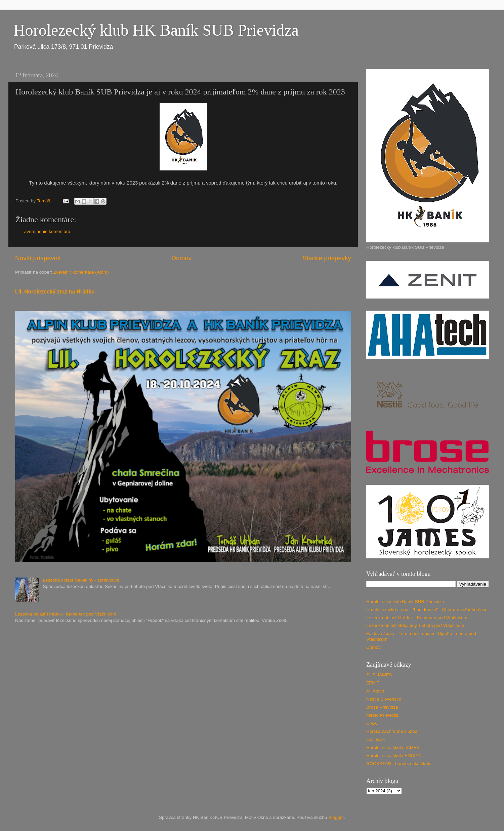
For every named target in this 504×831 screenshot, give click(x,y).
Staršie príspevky (327, 258)
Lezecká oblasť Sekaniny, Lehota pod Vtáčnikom (415, 625)
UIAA (372, 723)
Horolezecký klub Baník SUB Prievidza (405, 602)
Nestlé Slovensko (384, 699)
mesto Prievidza (382, 715)
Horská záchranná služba (392, 731)
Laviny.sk (375, 739)
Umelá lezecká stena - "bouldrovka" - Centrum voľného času (427, 610)
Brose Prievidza (382, 707)
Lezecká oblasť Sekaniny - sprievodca (81, 580)
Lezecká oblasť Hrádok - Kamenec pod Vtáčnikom (66, 614)
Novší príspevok (38, 258)
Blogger (336, 817)
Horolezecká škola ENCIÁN (394, 756)
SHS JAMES (379, 675)
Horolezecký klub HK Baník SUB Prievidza (156, 30)
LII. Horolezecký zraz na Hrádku (55, 292)
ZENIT (373, 683)
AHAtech (375, 691)
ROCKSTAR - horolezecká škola (399, 764)
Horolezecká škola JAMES (393, 747)
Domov (181, 258)
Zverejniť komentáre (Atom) (81, 272)
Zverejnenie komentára (47, 231)
